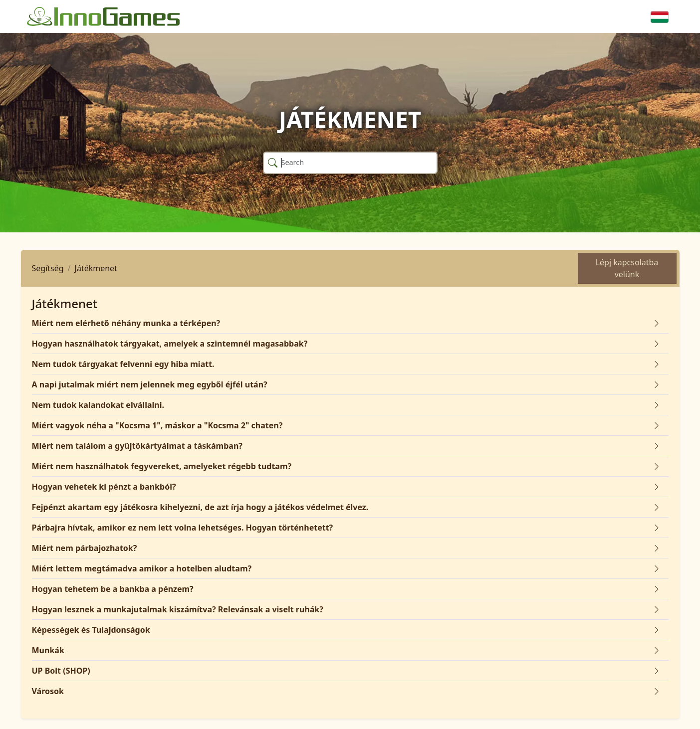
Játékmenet (96, 268)
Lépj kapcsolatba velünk (627, 268)
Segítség (48, 268)
